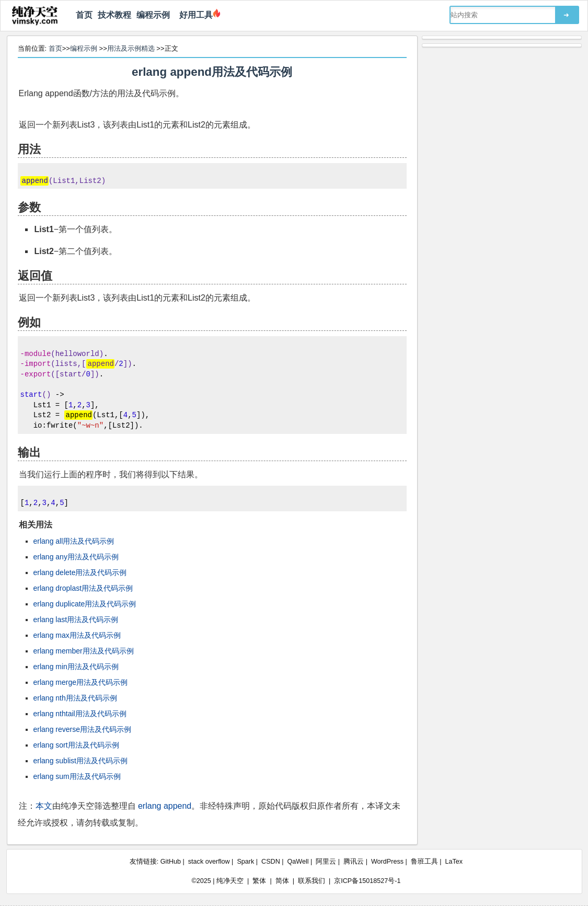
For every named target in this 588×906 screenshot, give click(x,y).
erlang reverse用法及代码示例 (83, 729)
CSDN (271, 862)
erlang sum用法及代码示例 (77, 776)
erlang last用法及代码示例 (76, 620)
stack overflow (209, 862)
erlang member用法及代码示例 (84, 651)
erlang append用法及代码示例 (212, 72)
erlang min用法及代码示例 (76, 667)
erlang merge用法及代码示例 (81, 682)
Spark (245, 862)
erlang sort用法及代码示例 (76, 745)
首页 (84, 15)
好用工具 (194, 15)
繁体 (259, 881)
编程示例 (153, 15)
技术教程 (114, 15)
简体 (282, 881)
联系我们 (312, 881)
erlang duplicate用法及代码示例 (85, 604)
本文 (44, 806)
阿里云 (326, 862)
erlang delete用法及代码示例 (80, 572)
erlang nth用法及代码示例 (75, 698)
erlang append (165, 806)
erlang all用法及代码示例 (74, 541)
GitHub (171, 862)
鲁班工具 (424, 862)
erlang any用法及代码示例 (76, 557)
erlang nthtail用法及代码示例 (80, 714)
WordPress (387, 862)
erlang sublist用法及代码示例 (81, 761)
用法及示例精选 (131, 48)
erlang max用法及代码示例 (77, 635)
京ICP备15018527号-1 (367, 881)
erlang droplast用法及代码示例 (83, 588)
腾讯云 (354, 862)
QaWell (298, 862)
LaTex (454, 862)
